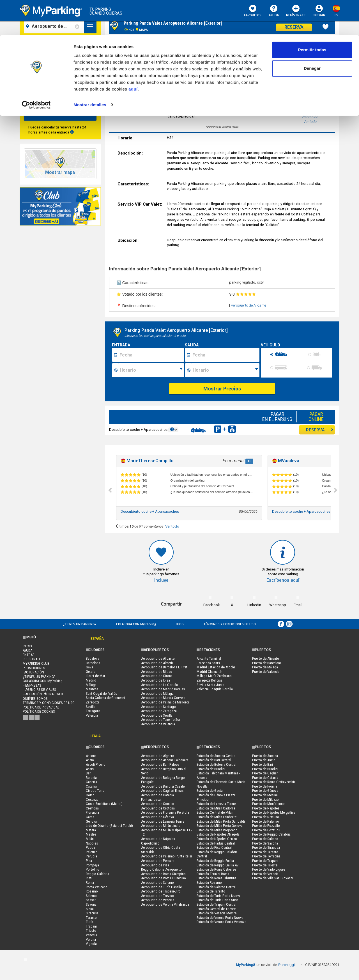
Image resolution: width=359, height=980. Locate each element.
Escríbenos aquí (283, 580)
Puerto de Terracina (266, 856)
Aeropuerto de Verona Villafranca (165, 904)
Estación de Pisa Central (214, 847)
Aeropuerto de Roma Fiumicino (164, 878)
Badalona (93, 658)
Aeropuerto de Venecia (158, 900)
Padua (90, 847)
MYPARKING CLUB (36, 663)
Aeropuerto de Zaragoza (159, 711)
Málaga (91, 685)
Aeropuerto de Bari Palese (160, 764)
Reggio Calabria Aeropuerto (161, 869)
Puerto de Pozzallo (266, 826)
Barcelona (93, 663)
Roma (90, 883)
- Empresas (32, 685)
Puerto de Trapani (265, 861)
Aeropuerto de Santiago (158, 707)
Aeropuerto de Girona (157, 676)
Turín (89, 922)
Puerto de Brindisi (265, 769)
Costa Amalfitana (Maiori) (104, 804)
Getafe (91, 672)
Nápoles (92, 843)
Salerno (91, 896)
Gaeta (90, 817)
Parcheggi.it (288, 965)
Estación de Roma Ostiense (216, 869)
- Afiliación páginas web (43, 694)
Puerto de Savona (265, 843)
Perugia (91, 856)
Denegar (312, 33)
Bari (89, 773)
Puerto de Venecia (265, 874)
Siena (90, 909)
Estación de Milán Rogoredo (217, 830)
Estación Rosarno (209, 883)
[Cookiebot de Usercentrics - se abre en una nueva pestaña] (36, 70)
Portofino (93, 869)
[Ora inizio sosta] (151, 370)
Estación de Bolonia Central (217, 764)
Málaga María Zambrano (214, 676)
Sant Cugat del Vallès (101, 693)
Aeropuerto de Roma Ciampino (163, 874)
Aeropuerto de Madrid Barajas (163, 689)
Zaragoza (93, 702)
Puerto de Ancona (265, 756)
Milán (90, 839)
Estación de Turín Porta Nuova (219, 896)
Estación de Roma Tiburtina (217, 878)
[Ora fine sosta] (225, 370)
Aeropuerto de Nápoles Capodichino (158, 841)
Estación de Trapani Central (217, 904)
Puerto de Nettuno (266, 817)
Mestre (91, 834)
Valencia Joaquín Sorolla (215, 689)
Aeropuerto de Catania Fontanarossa (157, 797)
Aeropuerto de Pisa (155, 865)
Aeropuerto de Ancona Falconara (165, 760)
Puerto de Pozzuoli (266, 830)
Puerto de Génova (265, 791)
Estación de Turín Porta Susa (218, 900)
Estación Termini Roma (213, 874)
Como (90, 795)
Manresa (92, 689)
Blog (180, 624)
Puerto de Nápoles (266, 808)
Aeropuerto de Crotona (158, 808)
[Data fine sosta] (225, 355)
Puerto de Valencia (266, 672)
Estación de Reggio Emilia (215, 861)
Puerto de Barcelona (267, 663)
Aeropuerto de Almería (157, 663)
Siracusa (92, 913)
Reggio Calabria (97, 874)
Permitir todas (312, 15)
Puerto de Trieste (265, 865)
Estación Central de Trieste (216, 909)
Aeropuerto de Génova (157, 817)
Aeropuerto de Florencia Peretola (165, 812)
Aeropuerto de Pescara (158, 861)
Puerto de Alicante (265, 658)
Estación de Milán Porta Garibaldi (221, 821)
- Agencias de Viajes (39, 690)
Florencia (92, 812)
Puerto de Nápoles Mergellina (274, 812)
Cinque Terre (95, 791)
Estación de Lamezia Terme (216, 804)
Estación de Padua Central (216, 843)
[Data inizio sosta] (151, 355)
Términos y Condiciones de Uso (230, 624)
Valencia (92, 715)
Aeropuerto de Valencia (158, 724)
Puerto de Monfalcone (268, 804)
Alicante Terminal (209, 658)
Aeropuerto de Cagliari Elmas (162, 791)
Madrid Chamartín (210, 672)
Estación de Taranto (211, 891)
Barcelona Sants (208, 663)
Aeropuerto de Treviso (157, 896)
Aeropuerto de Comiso (158, 804)
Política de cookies (39, 711)
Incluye (161, 580)
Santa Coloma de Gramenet (105, 698)
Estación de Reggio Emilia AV (218, 865)
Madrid (91, 680)
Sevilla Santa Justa (210, 685)
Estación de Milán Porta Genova (220, 826)
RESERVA (320, 430)
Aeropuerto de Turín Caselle (161, 887)
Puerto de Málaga (265, 667)
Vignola (91, 944)
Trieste (91, 930)
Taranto (91, 918)
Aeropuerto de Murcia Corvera (163, 698)
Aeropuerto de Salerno (157, 883)
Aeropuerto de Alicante (248, 305)
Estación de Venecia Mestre (217, 913)
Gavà (89, 667)
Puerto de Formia (265, 786)
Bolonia (91, 778)
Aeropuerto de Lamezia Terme (163, 821)
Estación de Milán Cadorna (216, 808)
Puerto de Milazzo (265, 800)
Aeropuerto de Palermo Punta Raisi (166, 856)
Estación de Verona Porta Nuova (220, 918)
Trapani (91, 926)
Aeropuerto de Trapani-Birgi (161, 891)
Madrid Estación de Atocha (216, 667)
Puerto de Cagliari (265, 773)
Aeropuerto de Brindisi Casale (163, 786)
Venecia (91, 935)
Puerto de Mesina (265, 795)
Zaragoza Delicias (210, 680)
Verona (91, 939)
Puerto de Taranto (265, 852)
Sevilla (91, 707)
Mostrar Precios (222, 389)
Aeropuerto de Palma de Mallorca (165, 702)
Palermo (92, 852)
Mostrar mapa (60, 172)
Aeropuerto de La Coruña (159, 685)
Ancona (91, 756)
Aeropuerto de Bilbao (157, 672)
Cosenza (92, 800)
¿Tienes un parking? (80, 624)
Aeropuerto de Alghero (158, 756)
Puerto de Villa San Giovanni (273, 878)
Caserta (91, 782)
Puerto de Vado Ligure (269, 869)
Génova (91, 821)
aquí (133, 54)
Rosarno (92, 891)
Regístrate (32, 659)
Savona (91, 904)
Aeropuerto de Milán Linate (161, 826)
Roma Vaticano (97, 887)
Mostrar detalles (90, 69)
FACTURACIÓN (33, 672)
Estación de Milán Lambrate (217, 817)
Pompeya (92, 865)
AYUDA (27, 650)
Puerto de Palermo (266, 821)
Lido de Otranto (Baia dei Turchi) (109, 826)
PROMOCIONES (34, 668)
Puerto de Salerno (265, 839)
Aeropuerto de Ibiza (156, 680)
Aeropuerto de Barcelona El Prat (164, 667)
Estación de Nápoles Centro (217, 839)
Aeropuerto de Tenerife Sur (161, 720)
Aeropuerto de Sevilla (157, 715)
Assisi (90, 769)
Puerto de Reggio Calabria (271, 834)
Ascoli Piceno (96, 764)
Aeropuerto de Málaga (157, 693)
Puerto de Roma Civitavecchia (274, 782)
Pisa (89, 861)
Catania (91, 786)
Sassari (91, 900)
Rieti (89, 878)
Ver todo (172, 526)
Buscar (60, 113)
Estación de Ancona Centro (216, 756)
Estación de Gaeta (210, 791)
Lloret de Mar (95, 676)
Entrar (29, 655)
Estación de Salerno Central (217, 887)
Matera (91, 830)
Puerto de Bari (263, 764)
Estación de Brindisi (211, 769)
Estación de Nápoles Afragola (218, 834)
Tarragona (93, 711)
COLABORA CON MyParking (136, 624)
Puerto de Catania (265, 778)
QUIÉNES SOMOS (35, 699)
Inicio (27, 646)
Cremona (92, 808)
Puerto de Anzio (264, 760)
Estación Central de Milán (215, 812)
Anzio (90, 760)
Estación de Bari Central (214, 760)
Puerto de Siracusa (266, 847)
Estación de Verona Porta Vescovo (222, 922)
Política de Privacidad (41, 707)
